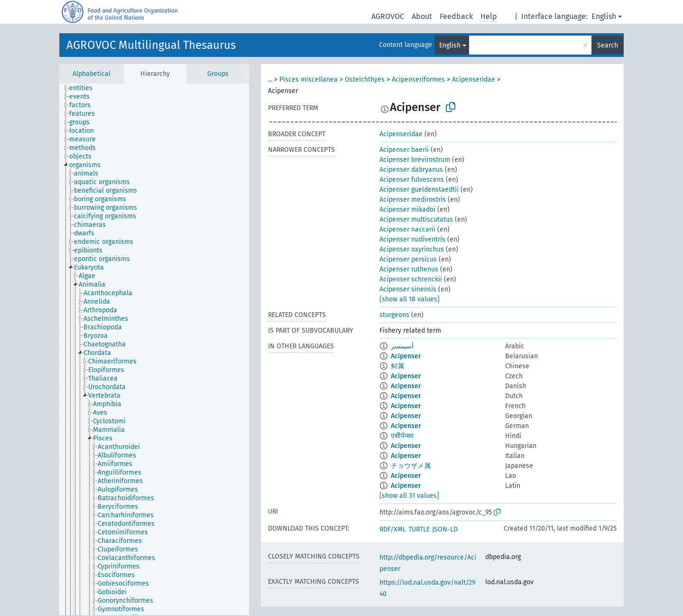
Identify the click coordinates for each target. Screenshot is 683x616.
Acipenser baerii (404, 150)
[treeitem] (85, 88)
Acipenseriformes (418, 79)
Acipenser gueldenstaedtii (419, 190)
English (604, 16)
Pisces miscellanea (309, 79)
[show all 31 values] (409, 496)
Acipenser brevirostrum (415, 160)
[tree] (154, 349)
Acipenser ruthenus (409, 269)
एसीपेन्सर (402, 436)
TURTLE (419, 529)
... (270, 79)
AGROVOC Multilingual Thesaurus (151, 45)
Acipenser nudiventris (412, 239)
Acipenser (406, 356)
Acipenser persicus (408, 259)
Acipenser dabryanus (411, 170)
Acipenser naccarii (407, 229)
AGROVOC (388, 16)
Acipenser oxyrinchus (412, 249)
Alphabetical (92, 74)
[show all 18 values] (410, 299)
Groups (218, 74)
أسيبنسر (402, 346)
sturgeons (394, 315)
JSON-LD (445, 529)
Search (608, 45)
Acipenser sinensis (408, 289)
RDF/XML (393, 529)
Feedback (456, 16)
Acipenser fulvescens (412, 180)
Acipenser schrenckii (411, 279)
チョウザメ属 (411, 466)
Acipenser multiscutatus (416, 219)
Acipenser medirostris (413, 200)
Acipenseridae (474, 79)
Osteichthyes (365, 79)
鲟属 (397, 366)
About (422, 16)
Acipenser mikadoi (407, 210)
